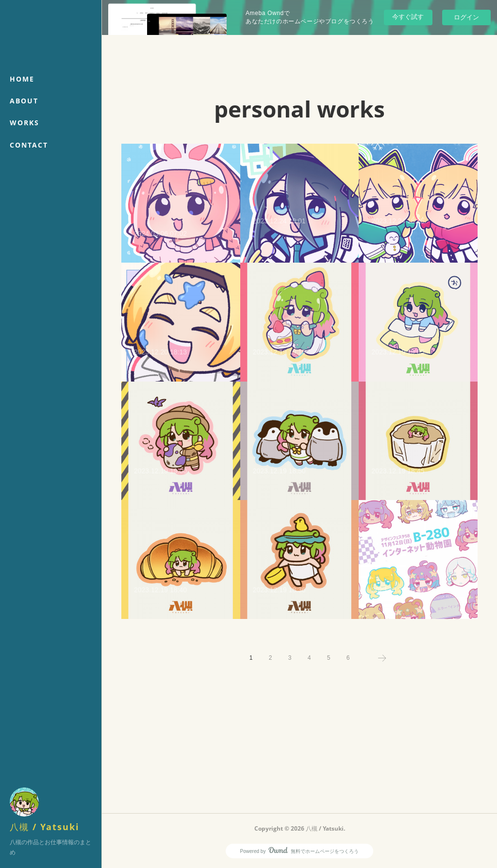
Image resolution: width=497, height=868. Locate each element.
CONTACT (29, 145)
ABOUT (24, 101)
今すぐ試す (408, 17)
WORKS (25, 123)
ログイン (466, 17)
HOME (22, 79)
